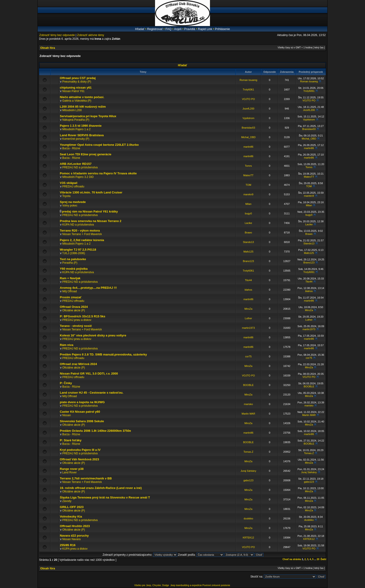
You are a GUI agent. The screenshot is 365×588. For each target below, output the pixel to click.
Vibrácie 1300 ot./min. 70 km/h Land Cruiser (91, 192)
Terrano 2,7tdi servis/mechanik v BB (86, 478)
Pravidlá (190, 29)
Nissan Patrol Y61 (73, 91)
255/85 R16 (68, 545)
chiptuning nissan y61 (76, 88)
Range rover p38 (72, 469)
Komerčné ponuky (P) (76, 139)
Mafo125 (248, 252)
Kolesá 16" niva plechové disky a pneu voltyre (93, 335)
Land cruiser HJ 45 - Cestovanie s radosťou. (92, 393)
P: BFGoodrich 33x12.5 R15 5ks (83, 316)
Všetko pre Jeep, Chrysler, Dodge (152, 585)
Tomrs (248, 166)
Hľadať (140, 29)
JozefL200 (248, 109)
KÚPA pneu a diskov (75, 549)
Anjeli (178, 29)
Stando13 (248, 242)
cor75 (248, 356)
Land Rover (69, 472)
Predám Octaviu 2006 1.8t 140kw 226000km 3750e (95, 431)
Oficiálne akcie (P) (73, 310)
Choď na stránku (292, 559)
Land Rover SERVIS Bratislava (82, 135)
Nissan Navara (71, 539)
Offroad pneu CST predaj (78, 78)
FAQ (169, 29)
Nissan (66, 415)
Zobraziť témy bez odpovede (57, 35)
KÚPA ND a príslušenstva (78, 225)
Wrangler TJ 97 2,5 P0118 (78, 250)
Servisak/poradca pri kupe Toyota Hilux (88, 116)
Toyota (66, 196)
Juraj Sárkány (248, 471)
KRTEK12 (248, 538)
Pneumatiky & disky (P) (77, 82)
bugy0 (248, 213)
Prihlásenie (222, 29)
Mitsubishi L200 (72, 110)
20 (318, 559)
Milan (248, 204)
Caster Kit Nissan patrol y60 (80, 412)
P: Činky (66, 383)
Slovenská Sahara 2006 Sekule (82, 421)
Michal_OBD (248, 137)
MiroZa (248, 309)
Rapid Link (205, 29)
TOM (248, 185)
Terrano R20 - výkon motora (80, 231)
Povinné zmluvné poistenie (216, 585)
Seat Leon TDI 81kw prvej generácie (86, 154)
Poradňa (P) (70, 263)
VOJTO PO (248, 99)
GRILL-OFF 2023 (72, 507)
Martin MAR (248, 414)
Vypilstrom (248, 118)
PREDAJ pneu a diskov (77, 320)
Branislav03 (248, 128)
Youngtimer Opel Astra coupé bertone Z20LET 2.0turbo (99, 145)
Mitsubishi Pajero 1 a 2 (76, 129)
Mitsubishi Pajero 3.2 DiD (78, 177)
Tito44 (248, 280)
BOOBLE (248, 385)
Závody (67, 501)
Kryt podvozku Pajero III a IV (80, 450)
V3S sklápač (69, 183)
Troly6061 (248, 90)
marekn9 (248, 194)
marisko (248, 404)
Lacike (248, 223)
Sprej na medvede (73, 202)
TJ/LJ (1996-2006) (74, 253)
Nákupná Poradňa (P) (76, 120)
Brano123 (248, 261)
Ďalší (323, 559)
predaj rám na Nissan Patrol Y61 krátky (90, 211)
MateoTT (248, 175)
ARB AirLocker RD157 (76, 164)
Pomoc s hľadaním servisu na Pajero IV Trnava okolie (98, 173)
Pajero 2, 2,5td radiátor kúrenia (82, 240)
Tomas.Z (248, 452)
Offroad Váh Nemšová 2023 (79, 459)
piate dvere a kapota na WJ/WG (82, 402)
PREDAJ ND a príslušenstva (80, 167)
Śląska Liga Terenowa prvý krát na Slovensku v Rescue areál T (105, 497)
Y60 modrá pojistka (74, 269)
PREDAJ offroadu (73, 186)
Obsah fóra (48, 48)
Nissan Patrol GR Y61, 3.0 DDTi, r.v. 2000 (89, 374)
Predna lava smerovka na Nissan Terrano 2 (91, 221)
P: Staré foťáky (71, 440)
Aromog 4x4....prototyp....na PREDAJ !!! (88, 288)
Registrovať (155, 29)
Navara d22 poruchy (74, 536)
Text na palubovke (73, 259)
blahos (248, 290)
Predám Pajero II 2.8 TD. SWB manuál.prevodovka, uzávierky (103, 354)
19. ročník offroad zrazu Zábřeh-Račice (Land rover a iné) (101, 488)
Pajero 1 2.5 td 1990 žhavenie (81, 126)
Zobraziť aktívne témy (91, 35)
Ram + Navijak (70, 278)
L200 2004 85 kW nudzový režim (83, 107)
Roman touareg (248, 80)
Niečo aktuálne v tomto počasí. (82, 97)
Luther (248, 318)
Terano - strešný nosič (76, 326)
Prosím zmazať (71, 297)
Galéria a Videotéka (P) (77, 101)
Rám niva (67, 345)
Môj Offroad (69, 291)
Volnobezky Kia (71, 517)
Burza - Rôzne (71, 148)
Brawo (248, 233)
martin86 (248, 147)
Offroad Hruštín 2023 (75, 526)
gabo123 (248, 480)
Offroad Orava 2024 (74, 307)
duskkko (248, 518)
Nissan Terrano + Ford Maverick (82, 234)
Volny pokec (70, 206)
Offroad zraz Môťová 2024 (78, 364)
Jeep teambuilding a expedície (186, 585)
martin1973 (248, 328)
